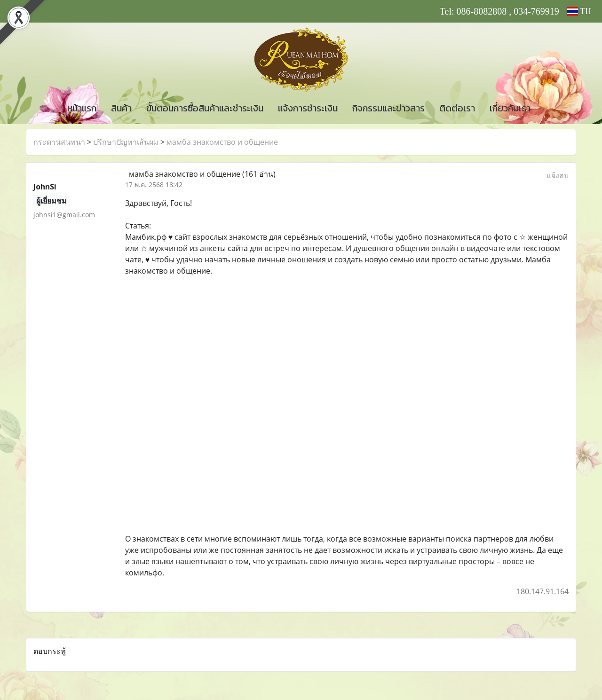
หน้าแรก (82, 108)
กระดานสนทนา (59, 142)
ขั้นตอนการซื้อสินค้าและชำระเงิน (205, 108)
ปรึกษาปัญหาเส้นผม (126, 142)
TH (579, 11)
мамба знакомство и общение (222, 142)
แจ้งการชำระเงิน (308, 108)
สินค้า (121, 108)
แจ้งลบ (558, 175)
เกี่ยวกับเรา (510, 108)
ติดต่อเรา (457, 108)
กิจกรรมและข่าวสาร (388, 108)
